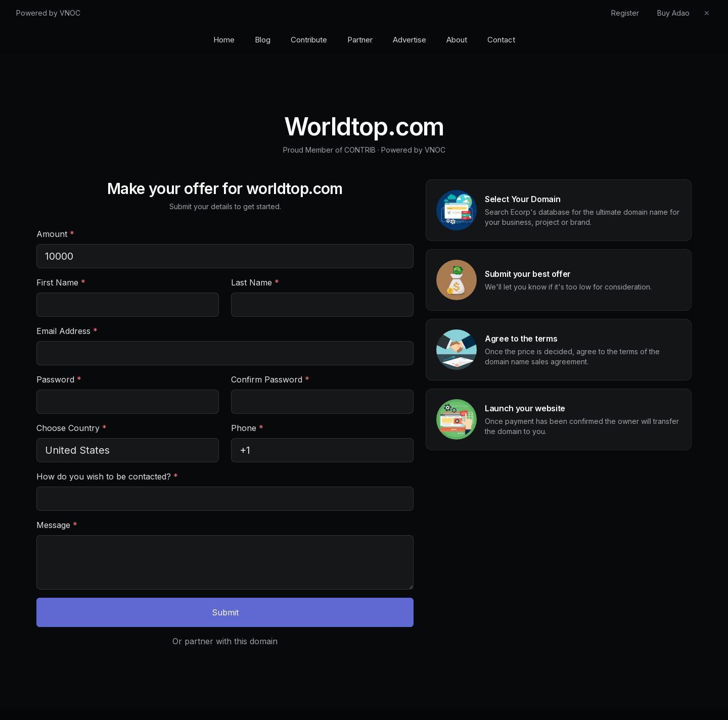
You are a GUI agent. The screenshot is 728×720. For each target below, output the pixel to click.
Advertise (409, 40)
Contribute (309, 40)
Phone (247, 428)
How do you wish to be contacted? (107, 476)
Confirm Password (270, 379)
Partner (360, 40)
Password (59, 379)
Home (224, 40)
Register (625, 13)
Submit (225, 612)
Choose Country (72, 428)
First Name (61, 282)
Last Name (255, 282)
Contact (501, 40)
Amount (55, 234)
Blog (263, 40)
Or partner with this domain (225, 641)
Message (57, 525)
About (457, 40)
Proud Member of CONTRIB (329, 150)
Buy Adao (673, 13)
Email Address (67, 331)
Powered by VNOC (48, 13)
